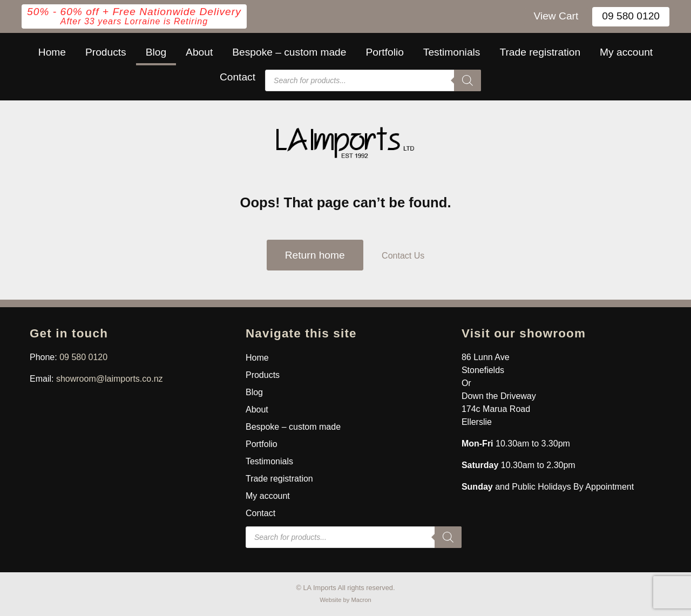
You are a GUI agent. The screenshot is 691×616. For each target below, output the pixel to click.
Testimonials (452, 52)
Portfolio (384, 52)
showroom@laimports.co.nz (110, 379)
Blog (156, 52)
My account (626, 52)
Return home (315, 255)
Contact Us (403, 256)
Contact (238, 77)
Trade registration (540, 52)
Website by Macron (345, 600)
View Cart (556, 16)
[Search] (468, 80)
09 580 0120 (631, 16)
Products (106, 52)
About (199, 52)
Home (52, 52)
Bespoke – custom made (289, 52)
